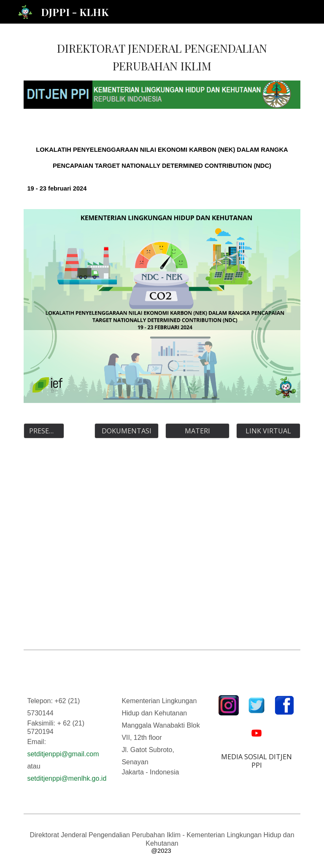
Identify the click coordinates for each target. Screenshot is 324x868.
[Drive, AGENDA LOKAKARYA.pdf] (162, 547)
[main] (162, 57)
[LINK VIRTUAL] (268, 431)
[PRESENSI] (44, 431)
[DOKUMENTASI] (126, 431)
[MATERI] (197, 431)
